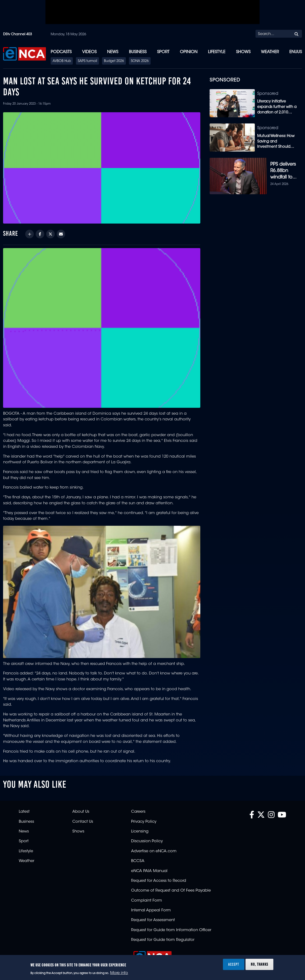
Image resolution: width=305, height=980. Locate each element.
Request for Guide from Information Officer (171, 927)
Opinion (189, 52)
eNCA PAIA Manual (149, 868)
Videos (89, 52)
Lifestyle (217, 52)
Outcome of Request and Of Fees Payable (171, 888)
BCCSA (138, 858)
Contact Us (83, 819)
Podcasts (61, 52)
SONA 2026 (140, 61)
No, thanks (259, 964)
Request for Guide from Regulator (163, 937)
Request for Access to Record (159, 878)
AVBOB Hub (62, 61)
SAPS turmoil (87, 61)
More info (119, 973)
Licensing (140, 829)
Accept (234, 964)
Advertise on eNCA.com (154, 848)
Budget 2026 (114, 61)
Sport (163, 52)
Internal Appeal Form (151, 908)
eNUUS (296, 52)
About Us (81, 809)
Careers (138, 809)
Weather (270, 52)
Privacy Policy (144, 819)
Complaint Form (147, 898)
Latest (24, 809)
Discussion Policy (147, 838)
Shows (243, 52)
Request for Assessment (153, 917)
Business (138, 52)
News (113, 52)
